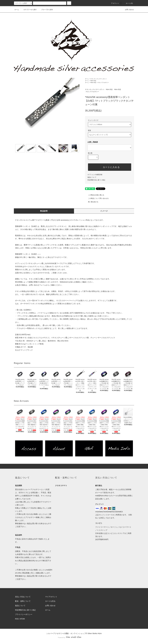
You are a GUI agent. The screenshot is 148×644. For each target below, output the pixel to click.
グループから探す (46, 10)
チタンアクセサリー (103, 82)
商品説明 (44, 211)
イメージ (104, 211)
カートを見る (50, 601)
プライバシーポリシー (24, 614)
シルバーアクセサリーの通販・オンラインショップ (66, 633)
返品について (92, 177)
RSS (17, 619)
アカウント (114, 3)
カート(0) (128, 3)
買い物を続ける (92, 202)
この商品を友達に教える (95, 195)
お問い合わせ (128, 10)
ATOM (22, 619)
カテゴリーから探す (29, 10)
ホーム (17, 10)
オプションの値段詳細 (95, 175)
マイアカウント (51, 597)
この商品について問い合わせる (97, 198)
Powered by (74, 637)
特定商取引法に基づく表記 (96, 180)
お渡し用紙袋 (93, 142)
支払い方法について (23, 597)
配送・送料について (23, 601)
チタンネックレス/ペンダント (99, 79)
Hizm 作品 (93, 81)
